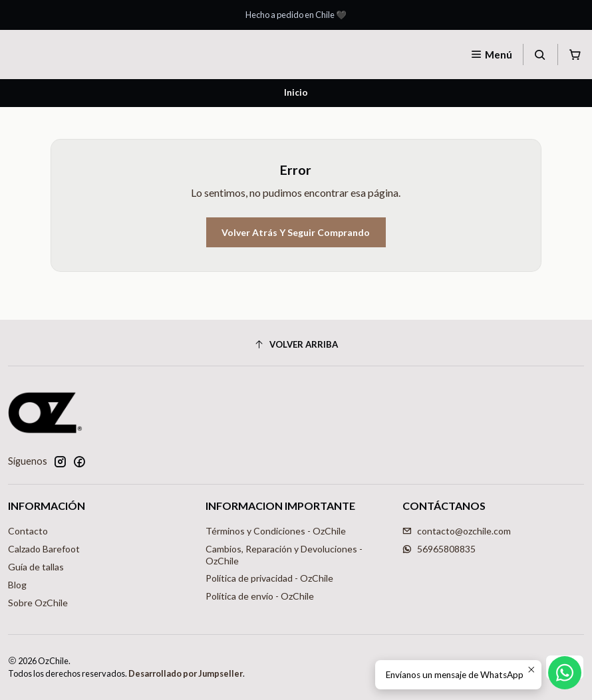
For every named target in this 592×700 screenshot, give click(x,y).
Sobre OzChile (38, 603)
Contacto (28, 531)
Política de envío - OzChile (260, 596)
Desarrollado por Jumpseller (186, 673)
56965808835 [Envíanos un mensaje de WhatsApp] (439, 549)
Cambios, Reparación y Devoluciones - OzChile (284, 555)
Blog (17, 585)
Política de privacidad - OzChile (269, 578)
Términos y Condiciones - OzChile (276, 531)
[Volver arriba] (296, 345)
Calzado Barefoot (44, 549)
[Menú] (491, 55)
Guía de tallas (36, 567)
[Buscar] (540, 55)
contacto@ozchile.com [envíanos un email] (457, 531)
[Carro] (575, 55)
